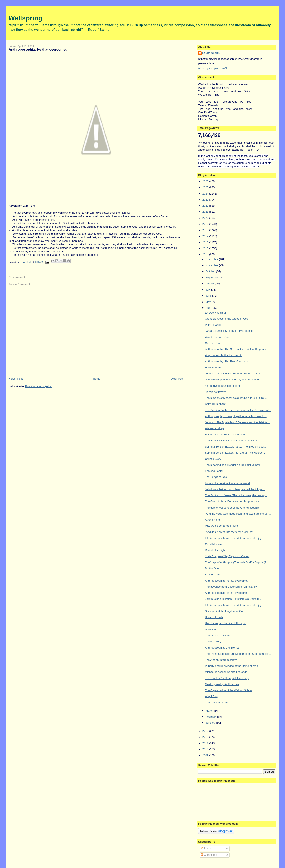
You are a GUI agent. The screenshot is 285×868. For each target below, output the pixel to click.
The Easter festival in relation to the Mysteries (232, 441)
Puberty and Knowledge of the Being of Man (231, 666)
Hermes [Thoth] (214, 617)
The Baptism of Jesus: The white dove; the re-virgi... (236, 495)
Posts (206, 848)
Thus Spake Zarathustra (219, 635)
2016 (206, 242)
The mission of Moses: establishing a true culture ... (236, 398)
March (210, 711)
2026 (206, 181)
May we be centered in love (221, 526)
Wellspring (25, 18)
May (208, 302)
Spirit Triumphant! (216, 404)
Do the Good (213, 568)
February (211, 717)
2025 (206, 187)
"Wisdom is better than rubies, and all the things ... (235, 489)
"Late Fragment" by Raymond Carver (227, 556)
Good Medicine (214, 544)
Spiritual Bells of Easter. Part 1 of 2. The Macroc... (235, 453)
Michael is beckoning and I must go (226, 672)
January (211, 723)
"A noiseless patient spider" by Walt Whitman (232, 380)
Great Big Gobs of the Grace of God (227, 319)
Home (97, 379)
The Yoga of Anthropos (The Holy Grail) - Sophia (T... (237, 562)
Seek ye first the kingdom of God (225, 611)
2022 (206, 206)
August (210, 284)
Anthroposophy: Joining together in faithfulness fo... (236, 416)
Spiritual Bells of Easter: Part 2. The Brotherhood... (235, 447)
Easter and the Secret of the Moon (226, 435)
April (209, 308)
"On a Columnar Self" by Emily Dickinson (230, 331)
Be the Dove (212, 574)
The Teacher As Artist (218, 703)
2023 (206, 200)
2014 (206, 254)
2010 (206, 749)
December (212, 259)
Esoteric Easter (214, 471)
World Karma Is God (217, 337)
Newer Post (16, 379)
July (208, 290)
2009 (206, 755)
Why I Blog (212, 696)
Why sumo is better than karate (224, 355)
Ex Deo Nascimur (215, 313)
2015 (206, 248)
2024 (206, 194)
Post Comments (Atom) (39, 386)
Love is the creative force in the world (227, 483)
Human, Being (213, 367)
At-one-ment (212, 520)
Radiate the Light (215, 550)
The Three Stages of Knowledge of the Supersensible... (238, 654)
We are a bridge (215, 428)
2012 (206, 737)
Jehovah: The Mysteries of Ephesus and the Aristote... (237, 422)
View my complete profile (213, 68)
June (209, 296)
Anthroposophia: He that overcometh (227, 581)
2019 (206, 224)
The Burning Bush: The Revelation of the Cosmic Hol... (238, 410)
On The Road (213, 343)
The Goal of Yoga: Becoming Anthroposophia (232, 501)
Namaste (210, 629)
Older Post (177, 379)
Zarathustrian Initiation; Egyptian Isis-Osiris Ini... (234, 599)
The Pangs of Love (216, 477)
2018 (206, 230)
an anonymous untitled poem (222, 386)
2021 (206, 212)
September (213, 277)
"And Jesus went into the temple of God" (229, 532)
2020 (206, 218)
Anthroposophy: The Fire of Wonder (226, 361)
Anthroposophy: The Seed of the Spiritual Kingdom (235, 349)
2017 (206, 236)
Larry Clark (211, 53)
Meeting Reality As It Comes (222, 684)
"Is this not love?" (215, 392)
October (211, 271)
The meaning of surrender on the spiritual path (233, 465)
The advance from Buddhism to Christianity (231, 587)
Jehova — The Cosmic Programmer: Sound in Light (233, 374)
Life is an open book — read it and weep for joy (233, 538)
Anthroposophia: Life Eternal (222, 648)
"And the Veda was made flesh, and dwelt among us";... (238, 514)
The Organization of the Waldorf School (229, 690)
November (212, 265)
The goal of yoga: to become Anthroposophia (232, 508)
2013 (206, 731)
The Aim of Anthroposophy (221, 660)
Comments (209, 855)
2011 (206, 743)
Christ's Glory (213, 459)
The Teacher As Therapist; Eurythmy (227, 678)
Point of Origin (213, 325)
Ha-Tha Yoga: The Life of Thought (225, 623)
